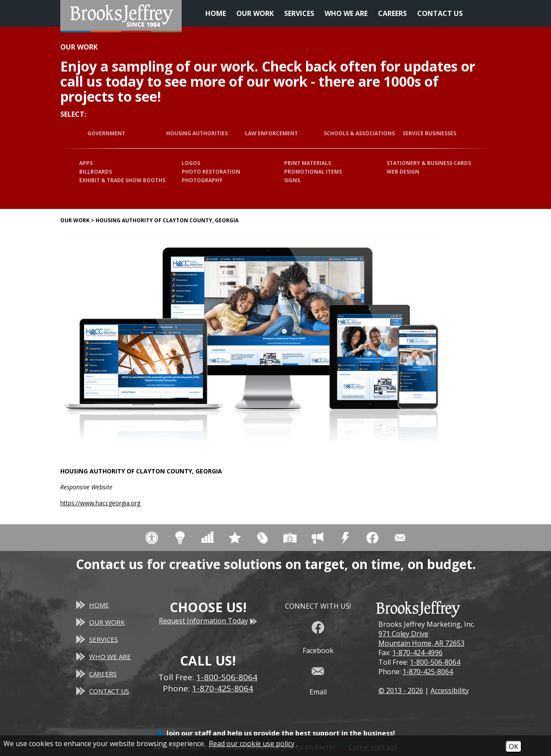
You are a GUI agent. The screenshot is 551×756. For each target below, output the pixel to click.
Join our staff (189, 733)
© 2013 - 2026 (401, 691)
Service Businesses (429, 133)
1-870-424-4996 (417, 653)
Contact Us (440, 13)
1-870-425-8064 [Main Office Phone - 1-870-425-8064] (223, 688)
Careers (392, 13)
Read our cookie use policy (252, 744)
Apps (86, 163)
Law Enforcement (271, 133)
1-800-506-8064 (435, 662)
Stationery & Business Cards (429, 163)
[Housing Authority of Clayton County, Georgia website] (254, 345)
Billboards (96, 172)
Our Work (255, 13)
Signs (292, 180)
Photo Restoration (211, 172)
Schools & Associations (359, 133)
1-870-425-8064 (428, 672)
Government (106, 133)
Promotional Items (313, 172)
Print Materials (308, 163)
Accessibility (450, 691)
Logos (191, 163)
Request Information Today (208, 621)
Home (216, 13)
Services (299, 13)
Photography (202, 180)
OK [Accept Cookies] (514, 747)
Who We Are (346, 13)
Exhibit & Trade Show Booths (122, 180)
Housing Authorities (197, 133)
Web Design (403, 172)
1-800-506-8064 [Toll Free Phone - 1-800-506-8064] (227, 677)
